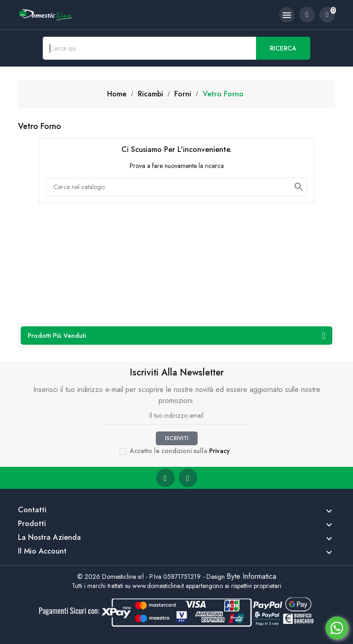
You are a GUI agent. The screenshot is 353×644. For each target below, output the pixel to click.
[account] (307, 15)
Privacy (219, 451)
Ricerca (283, 48)
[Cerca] (176, 187)
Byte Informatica (251, 576)
